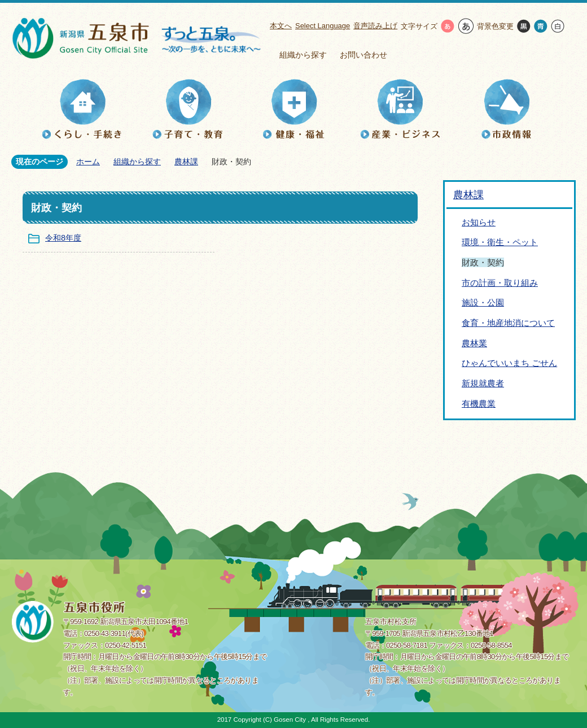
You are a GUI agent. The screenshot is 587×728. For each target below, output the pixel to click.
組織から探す (303, 55)
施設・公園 (483, 302)
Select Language (323, 26)
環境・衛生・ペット (500, 242)
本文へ (281, 26)
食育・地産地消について (508, 323)
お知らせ (479, 222)
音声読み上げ (375, 26)
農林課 (186, 162)
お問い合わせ (363, 55)
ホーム (88, 162)
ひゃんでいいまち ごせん (509, 363)
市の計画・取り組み (500, 283)
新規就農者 (483, 383)
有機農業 (479, 404)
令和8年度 (63, 238)
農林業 (474, 343)
